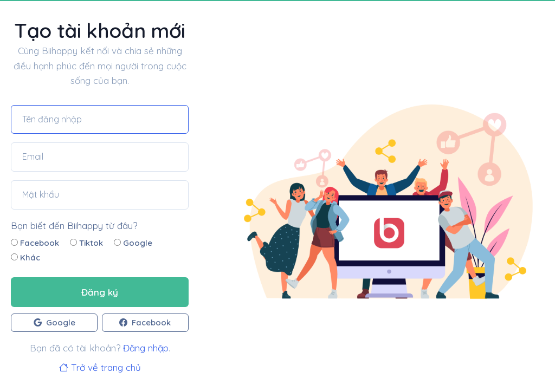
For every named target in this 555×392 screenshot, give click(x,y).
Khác (25, 257)
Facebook (35, 243)
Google (133, 243)
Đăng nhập (146, 348)
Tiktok (86, 243)
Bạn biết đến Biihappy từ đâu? (74, 226)
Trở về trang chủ (100, 367)
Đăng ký (100, 292)
